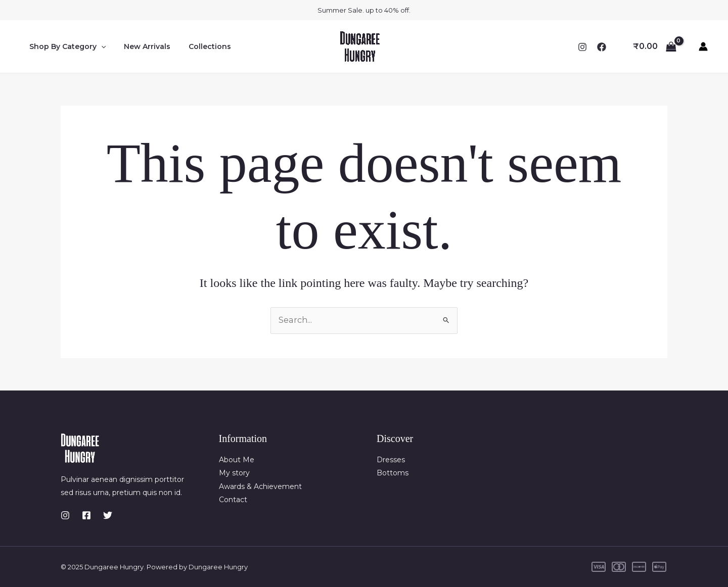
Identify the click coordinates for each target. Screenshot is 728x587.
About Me (237, 460)
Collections (200, 46)
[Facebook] (602, 47)
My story (234, 473)
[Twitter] (108, 515)
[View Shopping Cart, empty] (654, 46)
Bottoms (393, 473)
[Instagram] (582, 47)
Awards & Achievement (260, 486)
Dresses (391, 460)
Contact (233, 500)
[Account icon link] (703, 46)
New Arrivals (141, 46)
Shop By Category (65, 46)
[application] (99, 46)
